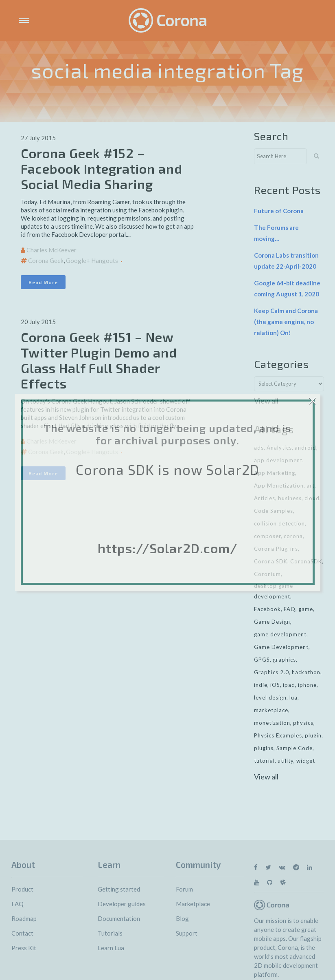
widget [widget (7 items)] (306, 761)
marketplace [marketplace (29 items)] (271, 710)
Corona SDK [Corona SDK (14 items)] (271, 561)
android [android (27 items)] (305, 448)
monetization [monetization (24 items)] (272, 723)
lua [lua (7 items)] (293, 697)
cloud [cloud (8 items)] (312, 498)
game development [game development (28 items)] (280, 634)
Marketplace (193, 904)
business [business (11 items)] (290, 498)
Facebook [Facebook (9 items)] (267, 609)
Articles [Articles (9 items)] (265, 498)
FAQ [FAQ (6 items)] (290, 609)
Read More (43, 282)
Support (187, 933)
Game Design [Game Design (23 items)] (272, 622)
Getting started (119, 889)
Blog (182, 918)
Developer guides (122, 904)
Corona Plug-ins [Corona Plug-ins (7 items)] (276, 549)
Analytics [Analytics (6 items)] (279, 448)
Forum (184, 889)
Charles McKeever (51, 250)
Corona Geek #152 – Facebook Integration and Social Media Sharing (102, 168)
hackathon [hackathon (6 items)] (306, 672)
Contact (22, 933)
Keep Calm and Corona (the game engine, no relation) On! (286, 322)
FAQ (18, 904)
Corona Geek (46, 260)
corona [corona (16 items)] (293, 536)
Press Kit (24, 948)
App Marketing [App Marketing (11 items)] (275, 473)
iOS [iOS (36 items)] (275, 685)
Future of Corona (279, 211)
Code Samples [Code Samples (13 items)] (274, 511)
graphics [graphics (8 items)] (284, 660)
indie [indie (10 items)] (261, 685)
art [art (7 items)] (311, 486)
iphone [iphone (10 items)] (307, 685)
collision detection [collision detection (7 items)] (279, 523)
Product (22, 889)
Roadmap (24, 918)
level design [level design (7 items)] (270, 697)
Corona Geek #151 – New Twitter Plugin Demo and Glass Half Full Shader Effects (99, 360)
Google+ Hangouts (92, 260)
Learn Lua (111, 948)
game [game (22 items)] (306, 609)
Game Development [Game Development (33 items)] (281, 647)
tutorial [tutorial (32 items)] (264, 761)
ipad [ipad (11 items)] (289, 685)
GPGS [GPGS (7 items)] (262, 660)
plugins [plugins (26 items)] (264, 748)
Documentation (119, 918)
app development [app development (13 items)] (278, 460)
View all (266, 401)
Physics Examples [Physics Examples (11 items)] (278, 735)
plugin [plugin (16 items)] (313, 735)
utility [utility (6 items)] (286, 761)
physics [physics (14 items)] (303, 723)
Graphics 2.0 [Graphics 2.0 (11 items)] (272, 672)
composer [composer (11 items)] (267, 536)
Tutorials (110, 933)
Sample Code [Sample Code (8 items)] (294, 748)
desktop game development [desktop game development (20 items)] (274, 591)
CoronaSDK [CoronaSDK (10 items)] (306, 561)
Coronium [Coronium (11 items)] (267, 574)
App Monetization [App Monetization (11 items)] (279, 486)
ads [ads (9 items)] (259, 448)
